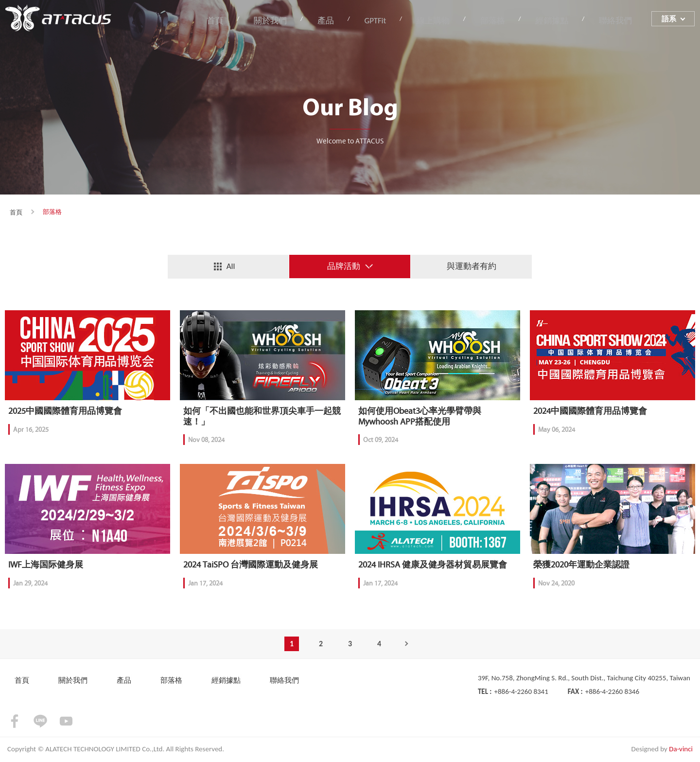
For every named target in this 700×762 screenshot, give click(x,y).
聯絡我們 (617, 21)
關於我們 (291, 21)
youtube (66, 723)
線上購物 (444, 21)
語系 (669, 21)
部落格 (500, 21)
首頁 (239, 21)
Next (408, 645)
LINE (40, 723)
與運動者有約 (472, 266)
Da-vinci (681, 750)
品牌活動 (344, 266)
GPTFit (389, 21)
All (231, 266)
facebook (15, 723)
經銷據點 (557, 21)
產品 (343, 21)
